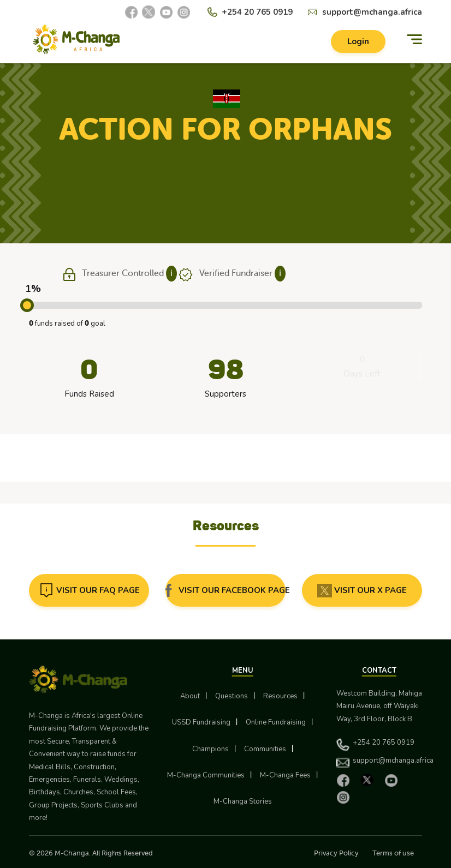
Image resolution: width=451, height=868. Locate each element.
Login (358, 41)
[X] (149, 12)
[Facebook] (131, 12)
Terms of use (393, 853)
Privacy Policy (336, 853)
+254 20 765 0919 (257, 12)
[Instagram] (183, 12)
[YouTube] (166, 12)
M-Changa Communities (206, 775)
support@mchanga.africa (372, 12)
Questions (232, 696)
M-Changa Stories (243, 801)
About (190, 696)
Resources (280, 696)
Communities (265, 749)
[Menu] (414, 40)
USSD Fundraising (201, 722)
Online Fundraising (276, 722)
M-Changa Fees (285, 775)
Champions (210, 749)
